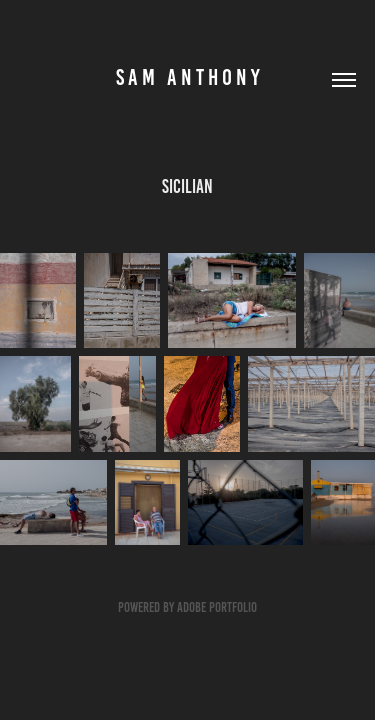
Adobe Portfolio (217, 607)
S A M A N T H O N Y (188, 77)
